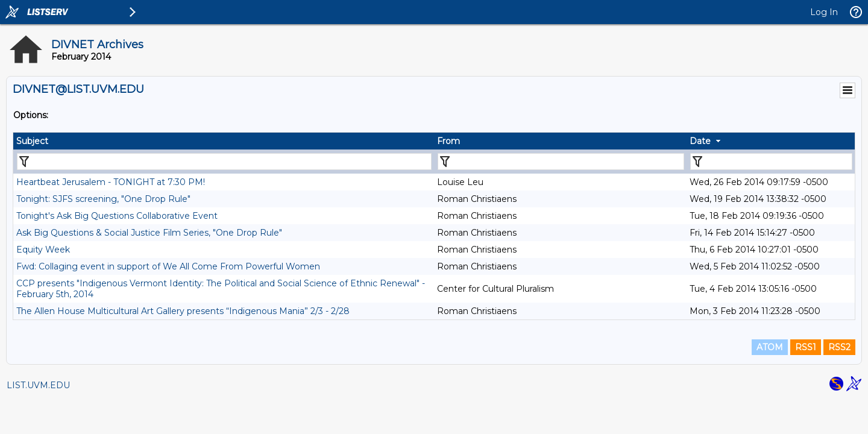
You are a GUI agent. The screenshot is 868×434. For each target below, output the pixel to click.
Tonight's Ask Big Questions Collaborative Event (117, 216)
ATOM (770, 347)
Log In (824, 12)
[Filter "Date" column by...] (771, 162)
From (448, 141)
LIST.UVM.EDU (38, 385)
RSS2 (839, 347)
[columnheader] (224, 141)
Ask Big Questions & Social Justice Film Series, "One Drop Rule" (149, 233)
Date (700, 141)
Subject (32, 141)
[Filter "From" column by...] (561, 162)
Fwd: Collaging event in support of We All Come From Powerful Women (168, 266)
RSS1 (806, 347)
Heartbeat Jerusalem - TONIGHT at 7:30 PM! (111, 182)
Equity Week (43, 250)
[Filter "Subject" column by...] (224, 162)
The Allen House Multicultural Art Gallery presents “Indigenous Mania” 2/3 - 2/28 (183, 311)
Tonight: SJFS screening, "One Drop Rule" (103, 199)
